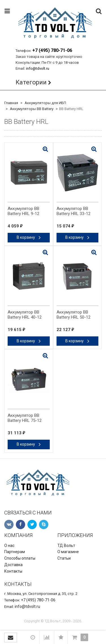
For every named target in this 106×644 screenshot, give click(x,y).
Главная (11, 103)
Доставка (13, 565)
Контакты (13, 571)
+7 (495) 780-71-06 (52, 50)
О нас (9, 546)
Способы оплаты (20, 558)
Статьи (64, 558)
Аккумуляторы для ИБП (45, 103)
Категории (31, 82)
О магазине (68, 552)
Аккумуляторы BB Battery (32, 109)
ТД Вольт (66, 546)
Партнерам (15, 552)
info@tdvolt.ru (38, 68)
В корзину (29, 237)
